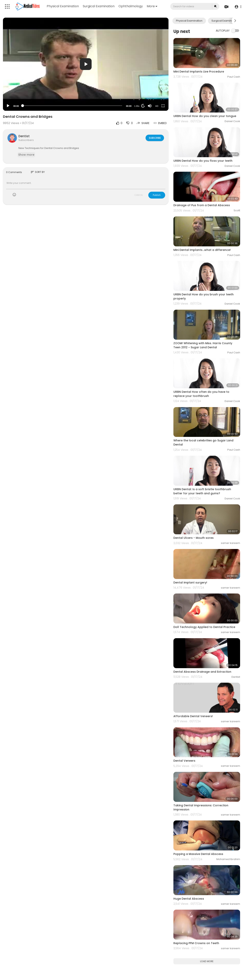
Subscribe (154, 138)
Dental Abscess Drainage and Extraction (202, 672)
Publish (157, 195)
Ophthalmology (131, 6)
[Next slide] (235, 21)
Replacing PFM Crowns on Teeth (196, 943)
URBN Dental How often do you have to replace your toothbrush (201, 394)
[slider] (72, 106)
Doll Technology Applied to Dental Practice (204, 627)
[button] (238, 7)
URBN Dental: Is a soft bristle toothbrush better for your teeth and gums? (202, 491)
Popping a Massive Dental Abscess (198, 854)
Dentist (24, 136)
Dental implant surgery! (190, 583)
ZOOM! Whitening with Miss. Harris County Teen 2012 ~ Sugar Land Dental (203, 345)
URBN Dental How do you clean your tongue (205, 116)
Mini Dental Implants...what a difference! (202, 250)
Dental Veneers (184, 761)
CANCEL (139, 195)
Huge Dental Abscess (189, 899)
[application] (86, 64)
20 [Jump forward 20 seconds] (143, 106)
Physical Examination (63, 6)
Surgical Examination (99, 6)
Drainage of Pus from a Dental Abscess (202, 205)
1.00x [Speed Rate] (137, 106)
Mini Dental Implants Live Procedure (199, 72)
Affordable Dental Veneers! (193, 716)
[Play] (8, 106)
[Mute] (150, 106)
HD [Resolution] (157, 106)
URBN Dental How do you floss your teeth (203, 161)
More (152, 6)
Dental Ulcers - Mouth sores (194, 538)
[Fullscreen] (163, 106)
